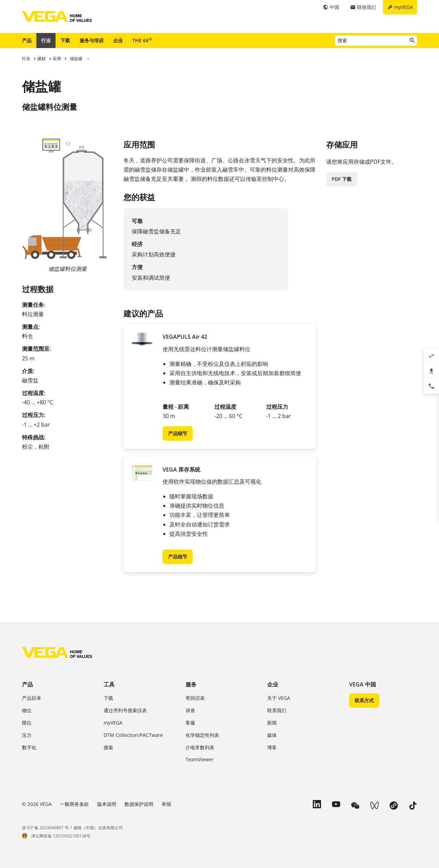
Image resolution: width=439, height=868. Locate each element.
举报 (166, 804)
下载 (65, 40)
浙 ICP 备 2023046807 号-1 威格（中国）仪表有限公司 (72, 828)
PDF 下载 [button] (342, 179)
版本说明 (107, 804)
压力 (27, 735)
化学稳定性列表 (202, 735)
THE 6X (142, 40)
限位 (27, 723)
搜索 (108, 747)
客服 (190, 723)
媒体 (272, 735)
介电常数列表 (200, 747)
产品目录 (32, 698)
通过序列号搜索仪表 (125, 710)
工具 (109, 684)
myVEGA (113, 723)
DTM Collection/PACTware (133, 735)
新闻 (272, 723)
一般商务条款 (74, 804)
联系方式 (364, 700)
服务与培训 (92, 40)
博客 (272, 747)
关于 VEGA (279, 698)
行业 (46, 40)
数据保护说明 (139, 804)
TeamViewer (200, 759)
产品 (27, 40)
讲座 (190, 710)
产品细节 (178, 433)
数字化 (29, 747)
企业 (118, 40)
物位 (27, 710)
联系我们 (277, 710)
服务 (191, 684)
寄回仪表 (195, 698)
